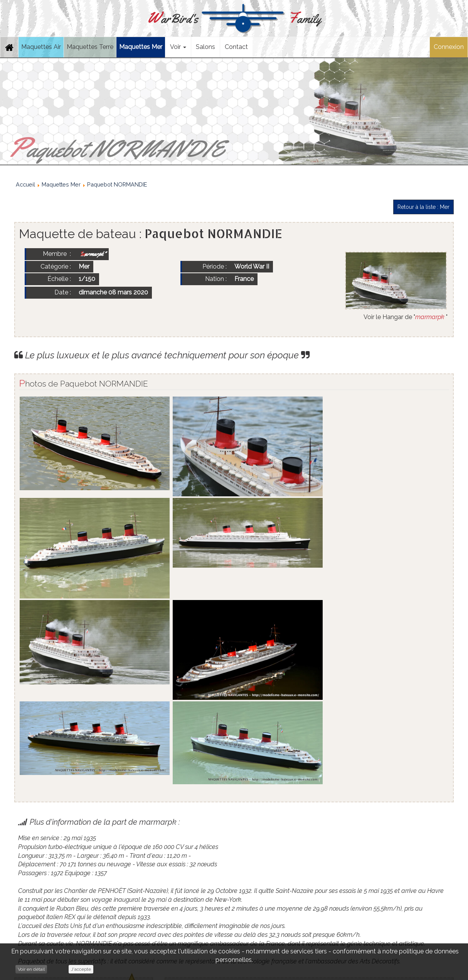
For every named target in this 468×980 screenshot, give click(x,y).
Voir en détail (31, 969)
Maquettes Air (41, 47)
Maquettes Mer (141, 47)
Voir (178, 47)
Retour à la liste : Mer (423, 207)
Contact (236, 47)
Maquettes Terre (90, 47)
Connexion (449, 47)
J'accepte (81, 969)
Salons (205, 47)
